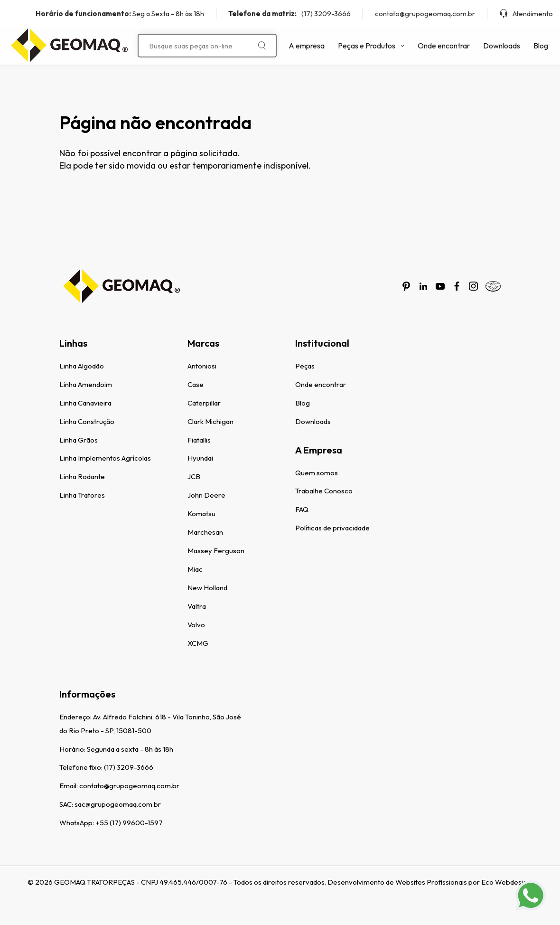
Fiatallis (199, 440)
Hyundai (200, 458)
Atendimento (526, 14)
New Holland (207, 588)
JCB (194, 477)
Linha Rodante (82, 477)
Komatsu (201, 514)
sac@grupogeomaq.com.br (118, 804)
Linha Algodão (82, 366)
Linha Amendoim (86, 384)
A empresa (307, 46)
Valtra (197, 606)
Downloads (502, 46)
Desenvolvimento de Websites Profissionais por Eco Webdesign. (430, 882)
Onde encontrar (444, 46)
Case (196, 384)
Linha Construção (87, 421)
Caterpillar (204, 403)
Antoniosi (202, 366)
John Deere (206, 495)
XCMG (198, 643)
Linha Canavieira (85, 403)
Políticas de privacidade (332, 528)
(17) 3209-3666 (289, 14)
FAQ (302, 509)
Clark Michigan (210, 421)
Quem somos (317, 473)
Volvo (196, 625)
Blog (541, 46)
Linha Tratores (82, 495)
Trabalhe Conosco (324, 491)
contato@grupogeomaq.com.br (425, 14)
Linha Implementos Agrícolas (105, 458)
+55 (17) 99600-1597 (129, 823)
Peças (305, 366)
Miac (195, 569)
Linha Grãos (79, 440)
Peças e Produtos (371, 46)
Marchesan (205, 532)
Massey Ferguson (216, 551)
